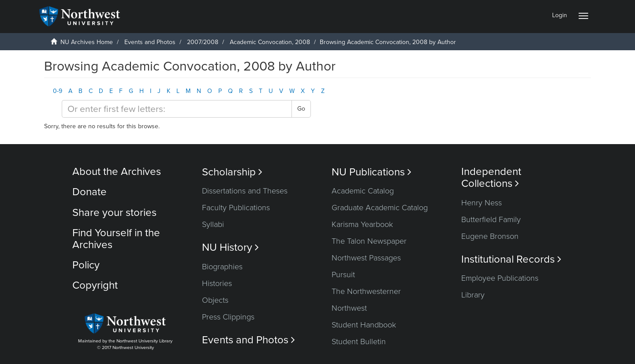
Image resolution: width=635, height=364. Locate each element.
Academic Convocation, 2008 (270, 42)
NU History (230, 247)
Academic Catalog (363, 191)
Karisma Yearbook (362, 224)
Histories (217, 283)
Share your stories (114, 213)
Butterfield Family (491, 219)
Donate (90, 192)
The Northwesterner (366, 291)
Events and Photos (150, 42)
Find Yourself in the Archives (116, 239)
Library (473, 295)
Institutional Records (511, 259)
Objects (215, 300)
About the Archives (117, 172)
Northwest (349, 308)
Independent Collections (491, 178)
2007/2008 (203, 42)
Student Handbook (364, 325)
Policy (86, 265)
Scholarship (232, 172)
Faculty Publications (236, 208)
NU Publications (372, 172)
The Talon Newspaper (369, 241)
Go (301, 109)
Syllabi (213, 224)
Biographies (222, 267)
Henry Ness (482, 203)
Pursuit (343, 275)
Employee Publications (500, 278)
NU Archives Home (87, 42)
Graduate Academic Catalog (380, 208)
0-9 (58, 91)
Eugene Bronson (490, 236)
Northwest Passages (366, 258)
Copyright (95, 285)
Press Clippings (228, 317)
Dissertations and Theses (245, 191)
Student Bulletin (359, 342)
